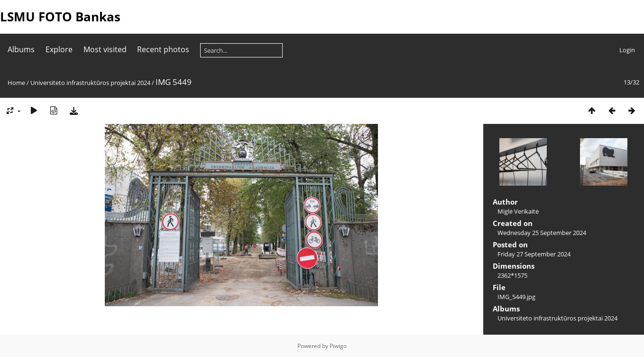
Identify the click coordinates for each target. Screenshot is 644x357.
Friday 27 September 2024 (534, 254)
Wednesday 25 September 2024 (542, 233)
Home (16, 83)
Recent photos (163, 49)
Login (627, 50)
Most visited (105, 49)
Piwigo (338, 346)
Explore (59, 49)
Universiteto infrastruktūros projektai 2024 (90, 83)
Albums (21, 49)
